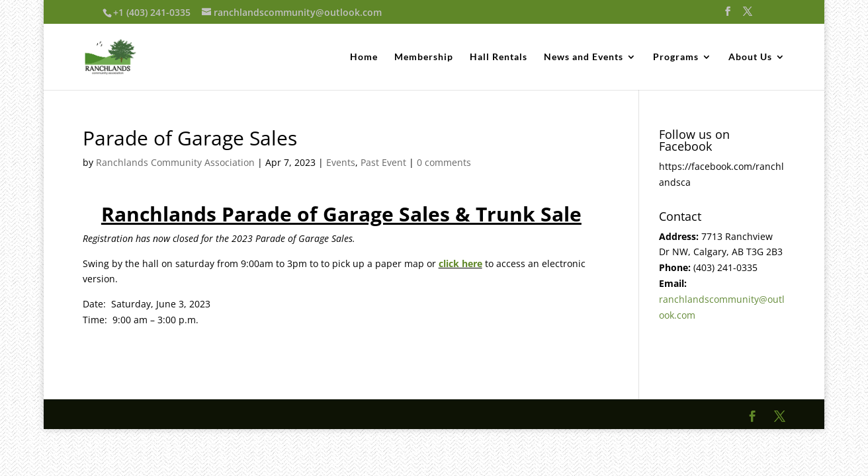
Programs (676, 57)
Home (364, 57)
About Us (750, 57)
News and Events (584, 57)
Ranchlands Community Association (175, 162)
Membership (424, 57)
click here (460, 263)
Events (341, 162)
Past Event (383, 162)
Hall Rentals (499, 57)
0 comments (444, 162)
